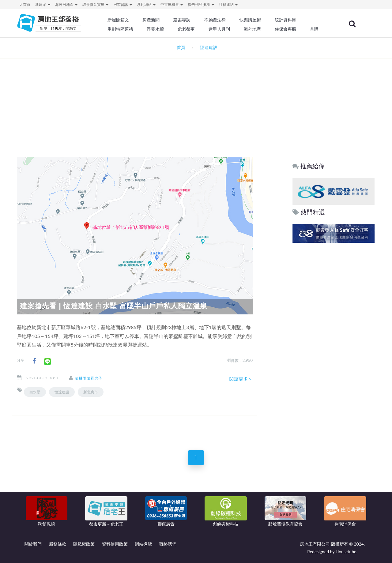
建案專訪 (183, 20)
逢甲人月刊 (220, 29)
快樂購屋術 (251, 20)
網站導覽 (143, 544)
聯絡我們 (168, 544)
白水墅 (35, 392)
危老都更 (187, 29)
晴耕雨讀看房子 (89, 378)
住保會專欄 (286, 29)
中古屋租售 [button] (172, 4)
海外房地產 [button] (66, 4)
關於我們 (33, 544)
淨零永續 (156, 29)
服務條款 (58, 544)
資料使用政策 (115, 544)
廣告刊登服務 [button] (201, 4)
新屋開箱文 (119, 20)
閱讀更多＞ (241, 379)
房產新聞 (152, 20)
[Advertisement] (196, 100)
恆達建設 (62, 392)
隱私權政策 (84, 544)
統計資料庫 (286, 20)
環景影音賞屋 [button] (95, 4)
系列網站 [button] (146, 4)
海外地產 (253, 29)
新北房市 (91, 392)
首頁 (180, 47)
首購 (315, 29)
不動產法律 (216, 20)
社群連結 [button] (228, 4)
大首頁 (25, 4)
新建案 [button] (43, 4)
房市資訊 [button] (123, 4)
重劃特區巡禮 (121, 29)
